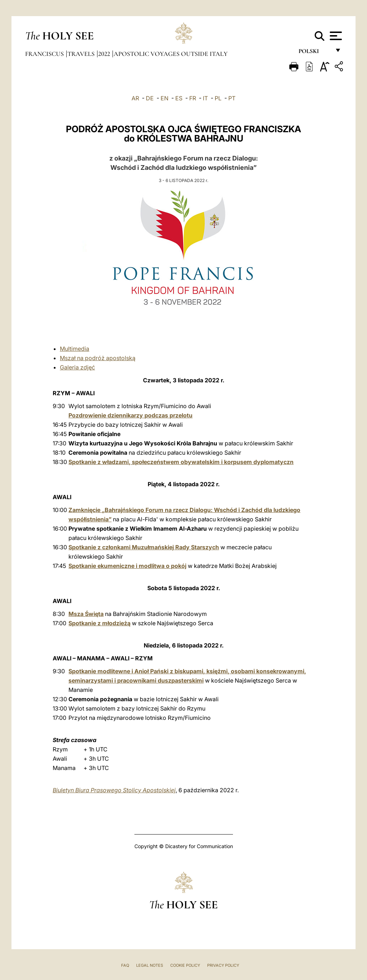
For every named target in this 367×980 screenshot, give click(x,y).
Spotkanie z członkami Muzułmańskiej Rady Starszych (144, 547)
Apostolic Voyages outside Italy (171, 54)
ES (179, 98)
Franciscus (45, 54)
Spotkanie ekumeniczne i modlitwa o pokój (127, 566)
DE (150, 98)
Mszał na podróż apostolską (98, 358)
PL (218, 98)
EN (165, 98)
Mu (64, 349)
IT (205, 98)
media (81, 349)
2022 (105, 54)
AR (135, 98)
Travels (82, 54)
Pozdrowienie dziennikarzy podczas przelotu (130, 415)
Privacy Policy (223, 965)
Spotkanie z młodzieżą (99, 623)
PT (232, 98)
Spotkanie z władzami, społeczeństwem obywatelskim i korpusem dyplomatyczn (181, 462)
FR (193, 98)
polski (314, 53)
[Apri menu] (335, 36)
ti (71, 349)
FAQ (125, 965)
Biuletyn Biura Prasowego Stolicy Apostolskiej (114, 790)
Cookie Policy (185, 965)
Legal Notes (150, 965)
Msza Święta (86, 614)
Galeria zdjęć (77, 367)
